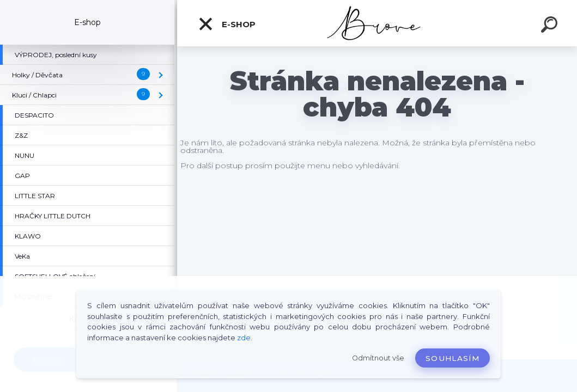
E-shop (227, 24)
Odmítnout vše (378, 358)
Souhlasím (453, 358)
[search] (551, 26)
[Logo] (377, 23)
